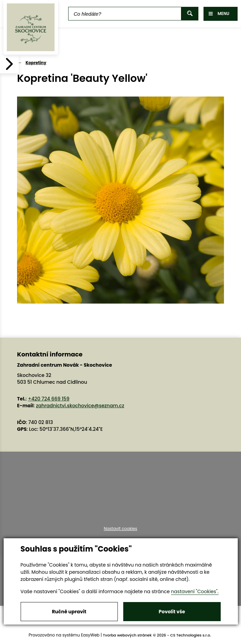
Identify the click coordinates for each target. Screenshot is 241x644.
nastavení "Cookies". (195, 591)
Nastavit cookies (120, 529)
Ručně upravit (69, 612)
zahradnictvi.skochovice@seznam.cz (80, 406)
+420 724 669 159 (49, 399)
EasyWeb (90, 635)
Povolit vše (172, 612)
